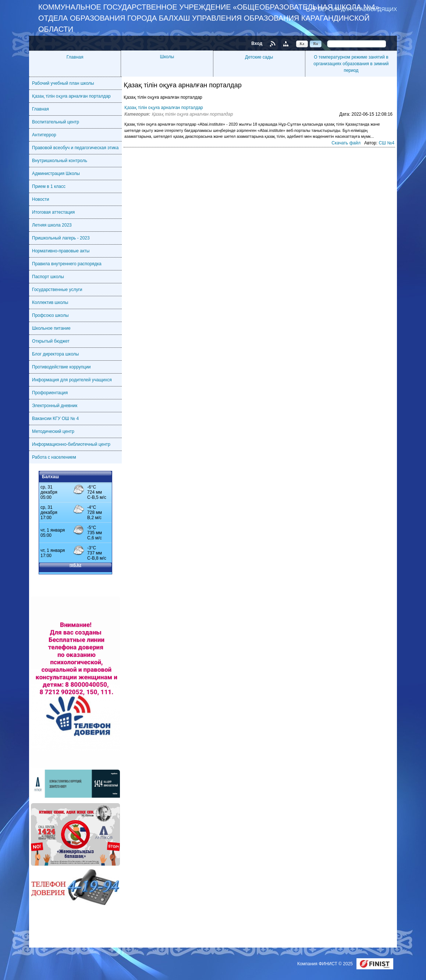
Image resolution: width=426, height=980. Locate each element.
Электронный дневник (55, 406)
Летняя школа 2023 (52, 225)
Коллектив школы (50, 302)
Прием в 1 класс (49, 186)
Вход (257, 43)
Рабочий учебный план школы (63, 83)
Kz (302, 43)
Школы (167, 57)
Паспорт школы (48, 277)
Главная (75, 57)
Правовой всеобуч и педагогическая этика (75, 148)
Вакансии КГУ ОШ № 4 (55, 419)
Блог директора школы (55, 354)
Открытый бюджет (51, 341)
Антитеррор (44, 135)
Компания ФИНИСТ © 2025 (326, 964)
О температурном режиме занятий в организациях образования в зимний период (351, 64)
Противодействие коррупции (61, 367)
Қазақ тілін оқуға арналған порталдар (71, 96)
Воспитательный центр (56, 122)
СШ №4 (386, 143)
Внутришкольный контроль (60, 161)
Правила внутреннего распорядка (67, 264)
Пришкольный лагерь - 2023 (61, 238)
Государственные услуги (57, 290)
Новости (40, 199)
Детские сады (259, 57)
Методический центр (53, 431)
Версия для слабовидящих (358, 9)
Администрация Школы (56, 174)
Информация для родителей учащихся (72, 380)
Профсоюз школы (50, 315)
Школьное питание (51, 328)
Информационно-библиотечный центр (71, 444)
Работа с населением (54, 457)
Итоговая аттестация (53, 212)
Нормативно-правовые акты (61, 251)
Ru (316, 43)
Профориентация (50, 393)
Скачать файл (346, 143)
